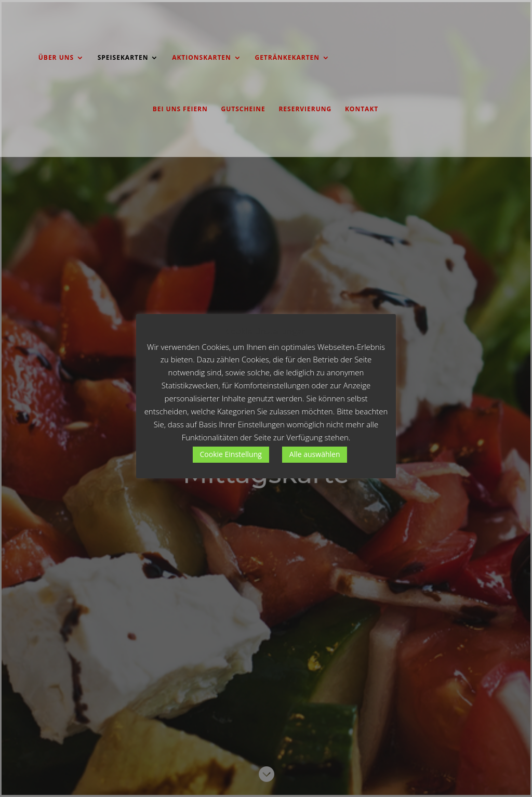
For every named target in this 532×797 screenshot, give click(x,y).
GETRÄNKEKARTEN (287, 58)
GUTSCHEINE (243, 109)
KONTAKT (362, 109)
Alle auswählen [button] (315, 454)
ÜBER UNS (56, 58)
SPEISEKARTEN (123, 58)
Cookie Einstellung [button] (231, 454)
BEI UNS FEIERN (180, 109)
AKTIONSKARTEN (202, 58)
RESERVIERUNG (305, 109)
